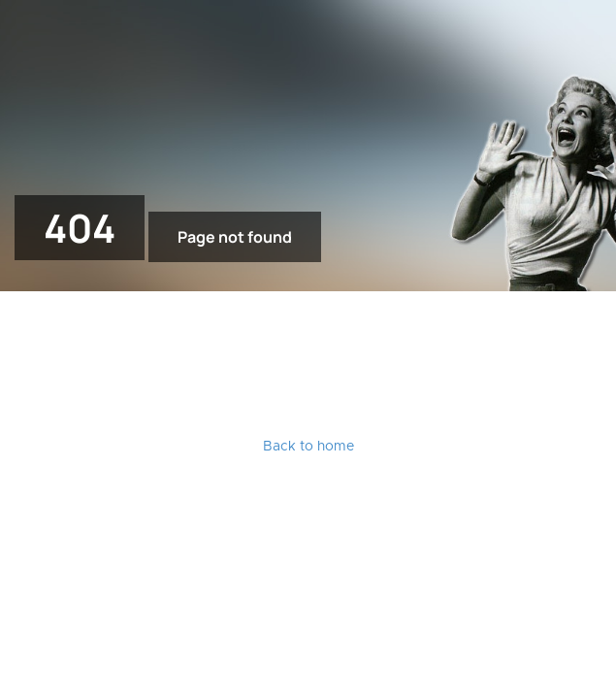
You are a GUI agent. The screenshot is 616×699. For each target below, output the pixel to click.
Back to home (308, 447)
